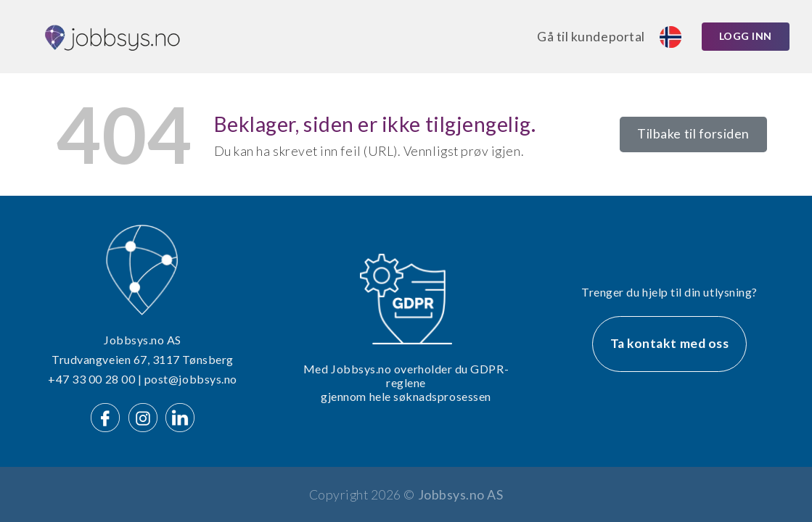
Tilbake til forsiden (693, 134)
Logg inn (746, 36)
